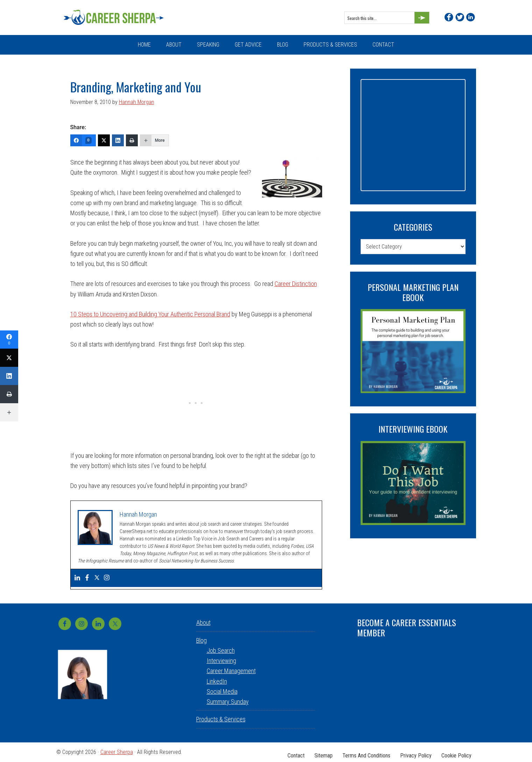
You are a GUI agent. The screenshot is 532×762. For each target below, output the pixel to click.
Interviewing (221, 661)
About (203, 623)
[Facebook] (83, 140)
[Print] (132, 140)
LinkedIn (217, 681)
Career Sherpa (119, 18)
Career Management (231, 671)
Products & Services (221, 719)
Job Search (221, 651)
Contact (290, 752)
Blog (201, 640)
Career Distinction (296, 284)
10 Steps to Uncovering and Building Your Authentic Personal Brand (150, 314)
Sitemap (319, 752)
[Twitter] (104, 140)
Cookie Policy (456, 752)
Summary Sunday (228, 702)
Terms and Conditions (363, 752)
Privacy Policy (414, 752)
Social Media (222, 691)
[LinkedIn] (118, 140)
